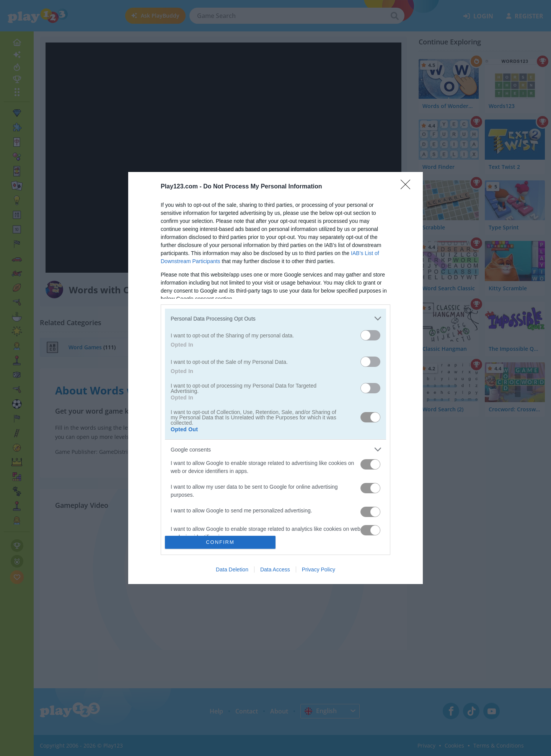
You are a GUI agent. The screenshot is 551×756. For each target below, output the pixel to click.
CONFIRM (220, 542)
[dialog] (275, 378)
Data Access (275, 569)
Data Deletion (232, 569)
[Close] (408, 187)
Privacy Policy (319, 569)
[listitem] (275, 318)
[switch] (370, 335)
